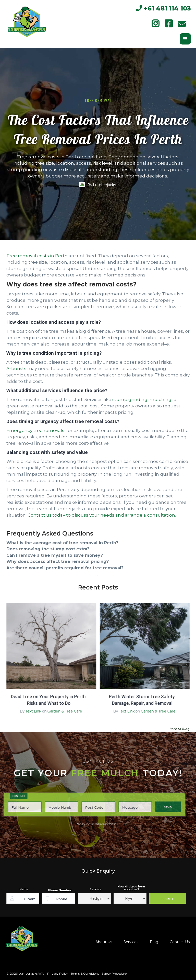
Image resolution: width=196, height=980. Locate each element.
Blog (154, 942)
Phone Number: (60, 890)
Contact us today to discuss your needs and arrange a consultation (101, 515)
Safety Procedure (114, 973)
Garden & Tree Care (62, 711)
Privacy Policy (57, 973)
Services (131, 942)
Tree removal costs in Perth (37, 256)
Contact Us (180, 942)
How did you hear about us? (131, 888)
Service (96, 889)
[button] (185, 39)
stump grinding (130, 399)
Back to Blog (179, 729)
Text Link (31, 711)
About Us (104, 942)
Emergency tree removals (35, 430)
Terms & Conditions (85, 973)
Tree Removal (98, 100)
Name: (24, 889)
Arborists (16, 369)
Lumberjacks (104, 185)
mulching (161, 399)
